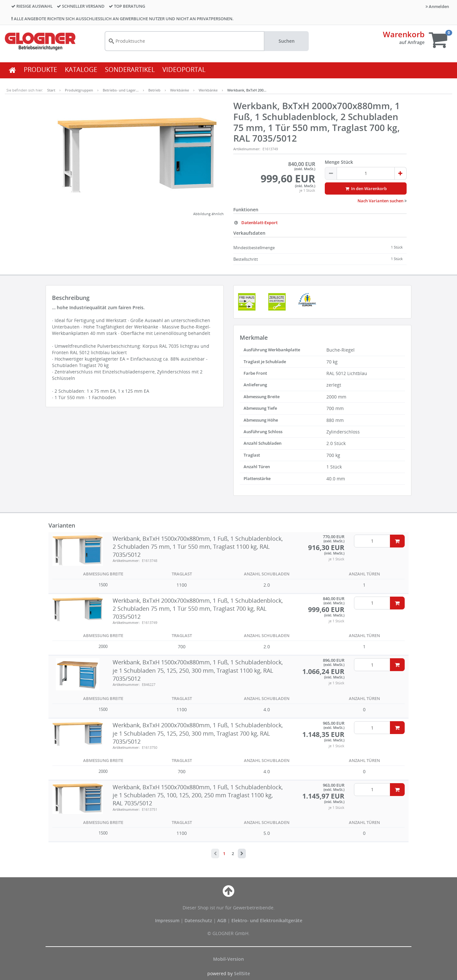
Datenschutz (198, 920)
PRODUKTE (40, 70)
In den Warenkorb (366, 188)
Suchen (287, 41)
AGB (222, 920)
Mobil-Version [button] (229, 959)
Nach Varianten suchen (382, 201)
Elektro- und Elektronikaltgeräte (267, 920)
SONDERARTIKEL (130, 70)
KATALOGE (81, 70)
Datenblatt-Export (255, 223)
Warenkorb (404, 34)
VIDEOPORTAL (184, 70)
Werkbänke (180, 90)
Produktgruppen (79, 90)
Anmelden (437, 6)
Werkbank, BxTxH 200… (247, 90)
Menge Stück (339, 162)
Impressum (168, 920)
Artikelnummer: (247, 149)
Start (51, 90)
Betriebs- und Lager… (121, 90)
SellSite (242, 973)
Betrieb (154, 90)
